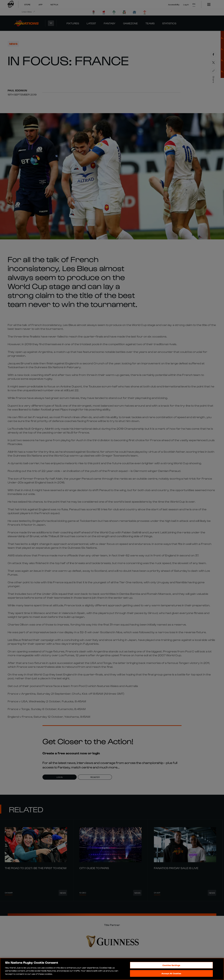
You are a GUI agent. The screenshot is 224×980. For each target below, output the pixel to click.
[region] (112, 969)
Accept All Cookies (171, 973)
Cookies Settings (171, 965)
